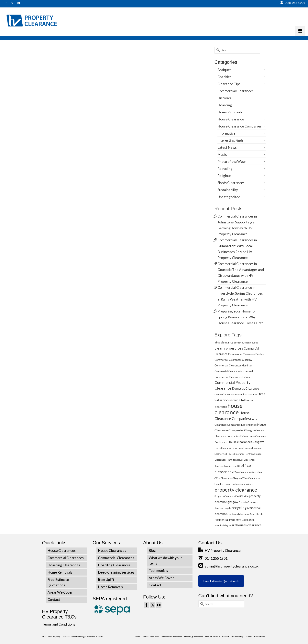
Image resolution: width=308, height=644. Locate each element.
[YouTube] (159, 605)
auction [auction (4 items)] (238, 343)
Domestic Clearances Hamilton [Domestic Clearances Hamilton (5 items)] (231, 394)
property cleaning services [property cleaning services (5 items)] (239, 484)
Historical (225, 98)
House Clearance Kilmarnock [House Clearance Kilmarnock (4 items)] (229, 448)
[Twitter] (153, 605)
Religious (224, 176)
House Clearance (231, 119)
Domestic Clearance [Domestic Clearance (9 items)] (245, 388)
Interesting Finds (231, 140)
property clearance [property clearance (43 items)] (236, 490)
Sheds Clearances (231, 183)
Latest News (227, 147)
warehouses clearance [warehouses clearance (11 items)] (245, 525)
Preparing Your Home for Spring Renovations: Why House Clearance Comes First (240, 317)
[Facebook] (147, 605)
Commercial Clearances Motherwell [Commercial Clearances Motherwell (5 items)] (234, 371)
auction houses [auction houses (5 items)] (250, 343)
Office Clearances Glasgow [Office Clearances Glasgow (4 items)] (228, 478)
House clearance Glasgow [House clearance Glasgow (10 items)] (246, 442)
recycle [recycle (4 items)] (228, 508)
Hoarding (225, 105)
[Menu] (300, 31)
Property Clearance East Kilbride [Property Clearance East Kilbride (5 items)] (231, 496)
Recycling (225, 169)
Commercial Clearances (236, 91)
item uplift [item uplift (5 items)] (235, 466)
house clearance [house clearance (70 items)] (229, 409)
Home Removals (230, 112)
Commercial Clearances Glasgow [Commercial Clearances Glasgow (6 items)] (233, 360)
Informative (226, 133)
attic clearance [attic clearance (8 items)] (224, 342)
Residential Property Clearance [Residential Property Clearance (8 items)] (235, 520)
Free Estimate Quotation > (221, 581)
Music (222, 154)
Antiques (224, 70)
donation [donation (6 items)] (253, 394)
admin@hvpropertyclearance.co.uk (228, 566)
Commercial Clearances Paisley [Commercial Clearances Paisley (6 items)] (232, 377)
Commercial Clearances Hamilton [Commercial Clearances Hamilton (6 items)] (233, 365)
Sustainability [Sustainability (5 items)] (221, 525)
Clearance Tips (229, 84)
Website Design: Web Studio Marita (87, 637)
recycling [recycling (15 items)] (239, 508)
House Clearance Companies (240, 126)
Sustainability (228, 190)
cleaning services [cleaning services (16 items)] (229, 348)
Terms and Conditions (59, 624)
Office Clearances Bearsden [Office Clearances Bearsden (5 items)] (247, 472)
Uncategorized (229, 197)
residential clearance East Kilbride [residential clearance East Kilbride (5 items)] (245, 514)
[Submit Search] (217, 50)
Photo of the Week (232, 162)
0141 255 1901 (293, 3)
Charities (224, 77)
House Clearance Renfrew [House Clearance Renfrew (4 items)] (241, 454)
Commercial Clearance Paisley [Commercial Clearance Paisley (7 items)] (246, 354)
